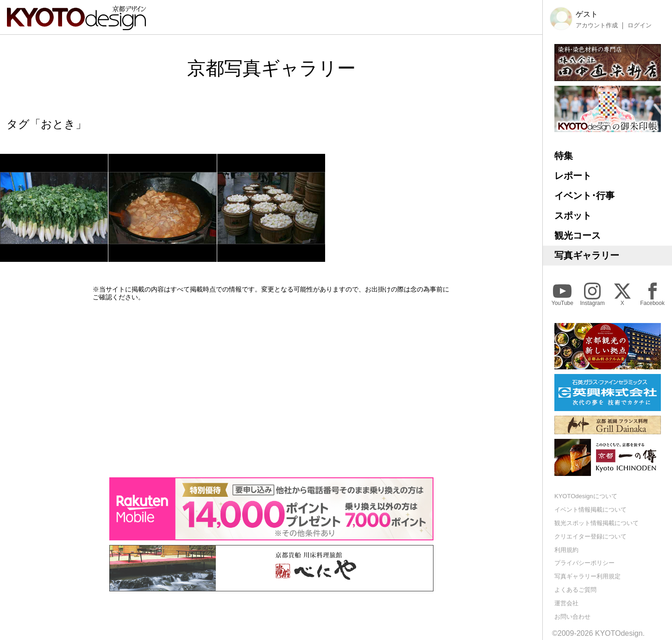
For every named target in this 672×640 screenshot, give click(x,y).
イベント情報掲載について (590, 510)
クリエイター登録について (590, 536)
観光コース (578, 235)
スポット (573, 215)
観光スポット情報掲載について (597, 523)
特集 (564, 156)
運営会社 (566, 603)
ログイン (640, 25)
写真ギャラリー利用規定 (587, 576)
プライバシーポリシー (584, 563)
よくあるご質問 (575, 590)
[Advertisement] (271, 389)
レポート (573, 176)
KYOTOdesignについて (586, 496)
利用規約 (566, 550)
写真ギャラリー (587, 255)
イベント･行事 (584, 196)
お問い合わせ (572, 617)
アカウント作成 (597, 25)
